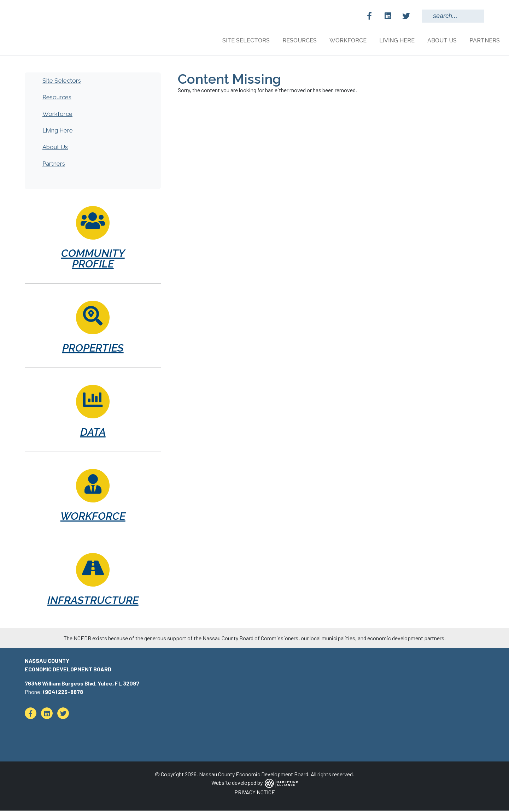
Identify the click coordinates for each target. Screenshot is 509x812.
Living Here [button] (398, 40)
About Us (55, 148)
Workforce (57, 115)
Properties (93, 349)
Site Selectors (62, 82)
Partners (54, 165)
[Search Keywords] (453, 16)
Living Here (58, 132)
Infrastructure (93, 602)
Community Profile (93, 260)
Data (93, 433)
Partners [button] (485, 40)
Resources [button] (300, 40)
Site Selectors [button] (247, 40)
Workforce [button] (349, 40)
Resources (57, 99)
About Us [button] (443, 40)
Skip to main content (0, 6)
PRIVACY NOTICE (255, 793)
